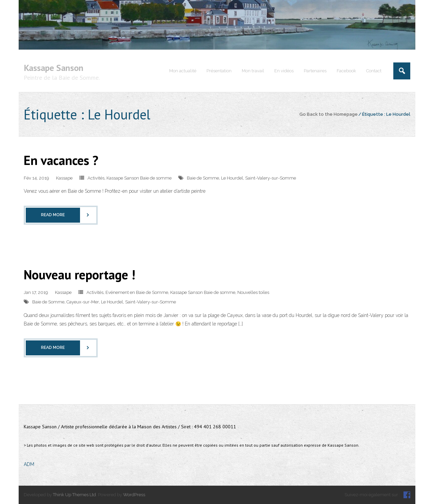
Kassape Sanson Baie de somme (139, 178)
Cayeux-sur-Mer (83, 302)
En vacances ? (61, 160)
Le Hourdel (232, 178)
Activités (96, 178)
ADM (29, 464)
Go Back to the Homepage (329, 114)
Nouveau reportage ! (80, 274)
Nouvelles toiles (253, 292)
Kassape (64, 178)
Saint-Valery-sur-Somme (271, 178)
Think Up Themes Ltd (74, 495)
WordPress (134, 495)
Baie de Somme (203, 178)
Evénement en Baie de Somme (137, 292)
